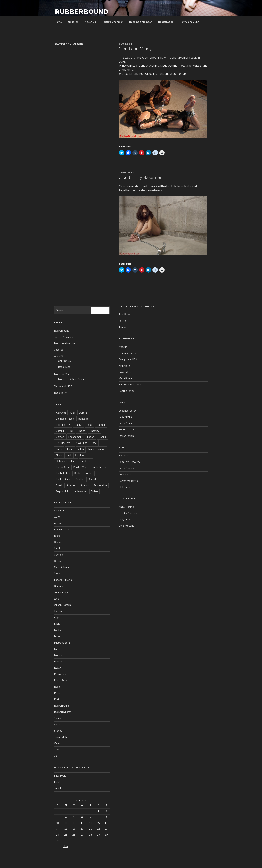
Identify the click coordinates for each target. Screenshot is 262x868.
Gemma (59, 586)
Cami (57, 548)
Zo (56, 756)
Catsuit (60, 431)
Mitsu (81, 449)
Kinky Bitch (125, 366)
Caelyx (79, 425)
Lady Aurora (125, 519)
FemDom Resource (130, 462)
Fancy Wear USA (128, 359)
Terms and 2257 (190, 22)
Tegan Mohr (63, 491)
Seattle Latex (127, 391)
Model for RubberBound (71, 379)
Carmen (101, 425)
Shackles (93, 479)
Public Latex (63, 473)
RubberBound (82, 12)
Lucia (70, 449)
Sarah (57, 724)
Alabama (61, 413)
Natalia (58, 662)
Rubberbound (62, 331)
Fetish (91, 437)
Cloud (57, 573)
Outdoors (86, 461)
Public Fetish (99, 467)
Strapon (85, 485)
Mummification (97, 449)
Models (58, 655)
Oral (69, 455)
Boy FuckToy (63, 425)
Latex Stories (126, 468)
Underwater (80, 491)
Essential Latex (128, 353)
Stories (58, 731)
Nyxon (58, 668)
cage (90, 425)
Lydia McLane (126, 526)
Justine (58, 611)
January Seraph (62, 605)
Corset (60, 437)
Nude (59, 455)
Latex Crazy (125, 423)
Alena (57, 517)
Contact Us (64, 361)
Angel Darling (126, 507)
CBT (71, 431)
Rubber (89, 473)
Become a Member (141, 22)
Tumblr (58, 788)
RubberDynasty (63, 712)
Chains (82, 431)
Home (58, 22)
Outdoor (80, 455)
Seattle (80, 479)
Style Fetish (125, 487)
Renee (58, 693)
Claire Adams (61, 567)
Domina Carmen (128, 513)
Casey (58, 561)
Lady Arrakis (126, 417)
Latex (59, 449)
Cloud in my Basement (141, 177)
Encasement (75, 437)
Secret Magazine (128, 481)
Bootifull (123, 456)
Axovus (123, 347)
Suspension (100, 485)
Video (94, 491)
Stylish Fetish (126, 436)
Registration (166, 22)
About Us (90, 22)
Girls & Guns (81, 443)
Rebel (57, 687)
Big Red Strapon (65, 419)
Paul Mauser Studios (130, 385)
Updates (73, 22)
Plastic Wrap (80, 467)
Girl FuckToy (63, 443)
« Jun (65, 846)
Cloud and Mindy (135, 49)
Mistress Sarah (63, 643)
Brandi (58, 536)
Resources (64, 367)
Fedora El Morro (63, 580)
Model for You (62, 374)
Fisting (102, 437)
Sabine (58, 718)
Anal (72, 413)
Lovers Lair (125, 372)
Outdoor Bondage (66, 461)
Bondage (83, 419)
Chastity (94, 431)
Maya (57, 636)
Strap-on (71, 485)
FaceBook (60, 776)
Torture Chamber (113, 22)
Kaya (57, 617)
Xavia (57, 750)
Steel (59, 485)
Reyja (77, 473)
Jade (94, 443)
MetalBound (126, 378)
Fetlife (58, 782)
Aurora (83, 413)
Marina (58, 630)
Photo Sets (62, 467)
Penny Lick (60, 674)
